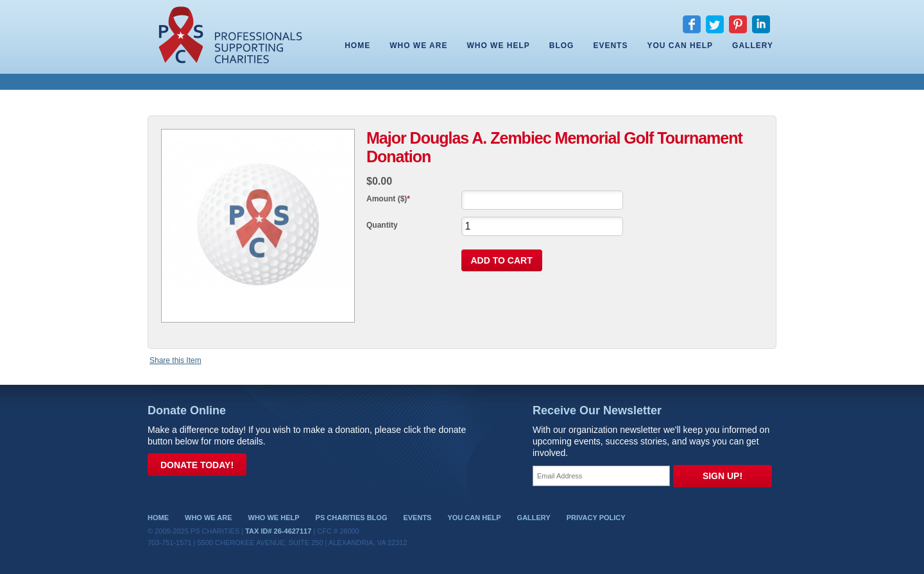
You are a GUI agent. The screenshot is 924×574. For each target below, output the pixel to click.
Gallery (753, 46)
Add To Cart (502, 260)
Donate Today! (197, 465)
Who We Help (498, 46)
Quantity (382, 225)
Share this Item (175, 360)
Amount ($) (387, 199)
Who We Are (418, 46)
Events (610, 46)
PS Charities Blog (352, 518)
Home (357, 46)
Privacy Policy (596, 518)
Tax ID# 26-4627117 (278, 531)
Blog (562, 46)
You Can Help (680, 46)
